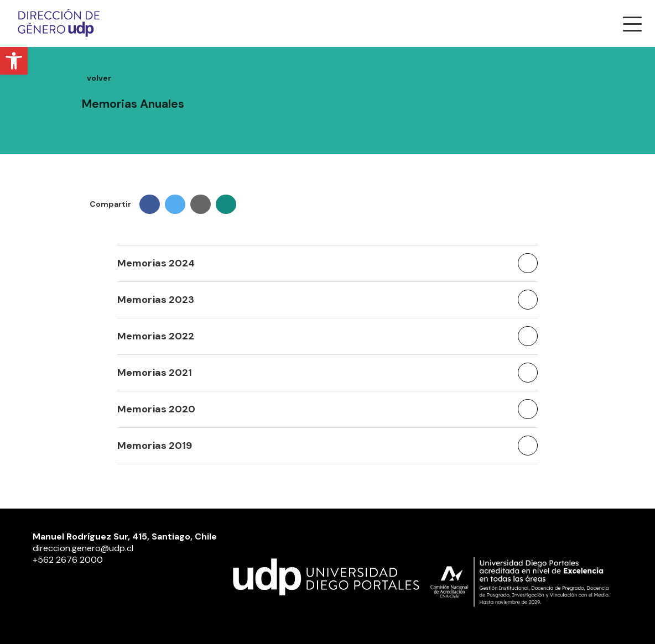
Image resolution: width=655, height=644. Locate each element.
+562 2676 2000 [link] (68, 560)
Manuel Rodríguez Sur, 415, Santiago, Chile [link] (125, 536)
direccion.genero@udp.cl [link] (83, 548)
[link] (14, 61)
